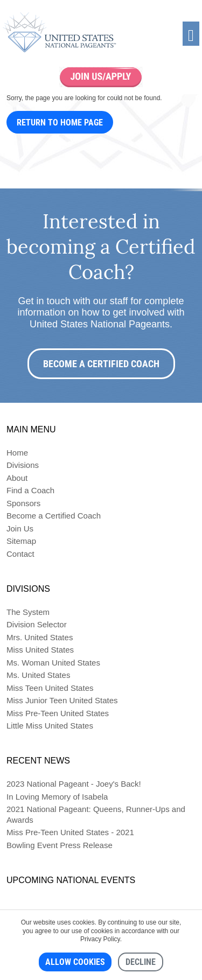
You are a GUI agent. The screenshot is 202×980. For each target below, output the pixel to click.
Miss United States (40, 650)
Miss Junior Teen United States (62, 700)
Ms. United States (38, 675)
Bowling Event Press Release (60, 845)
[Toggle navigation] (191, 34)
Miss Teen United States (50, 688)
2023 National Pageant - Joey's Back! (74, 784)
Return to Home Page (60, 122)
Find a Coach (30, 490)
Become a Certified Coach (101, 364)
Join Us (20, 528)
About (17, 478)
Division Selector (37, 624)
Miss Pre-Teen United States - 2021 (70, 832)
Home (17, 453)
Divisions (23, 465)
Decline (141, 962)
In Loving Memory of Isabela (57, 797)
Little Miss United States (50, 726)
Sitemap (21, 541)
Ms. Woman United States (53, 663)
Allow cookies (75, 962)
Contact (20, 554)
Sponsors (23, 503)
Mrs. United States (40, 637)
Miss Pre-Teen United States (58, 713)
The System (28, 612)
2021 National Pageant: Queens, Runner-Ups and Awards (96, 814)
